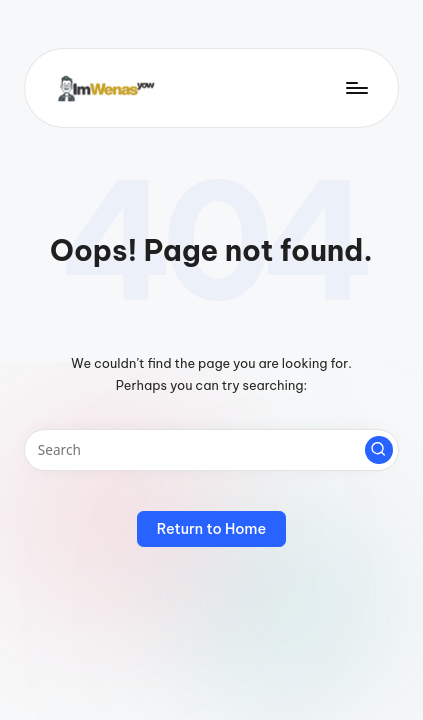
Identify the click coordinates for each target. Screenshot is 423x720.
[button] (379, 450)
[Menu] (356, 87)
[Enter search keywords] (211, 450)
